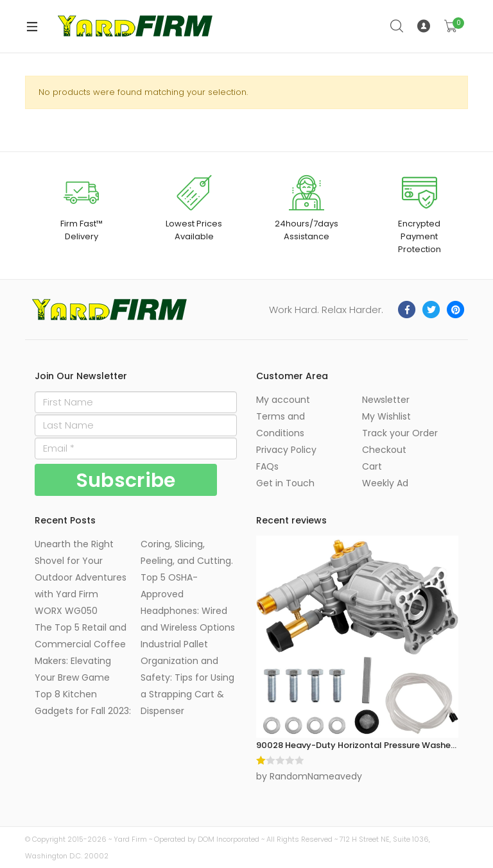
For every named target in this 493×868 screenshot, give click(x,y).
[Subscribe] (126, 480)
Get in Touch (285, 483)
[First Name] (136, 402)
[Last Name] (136, 425)
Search (397, 26)
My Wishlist (386, 416)
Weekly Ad (385, 483)
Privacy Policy (286, 450)
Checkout (384, 450)
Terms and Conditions (281, 425)
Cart (372, 466)
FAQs (267, 466)
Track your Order (400, 433)
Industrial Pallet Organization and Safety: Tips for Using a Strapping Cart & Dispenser (187, 677)
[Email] (136, 448)
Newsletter (386, 400)
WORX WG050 (66, 611)
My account (283, 400)
